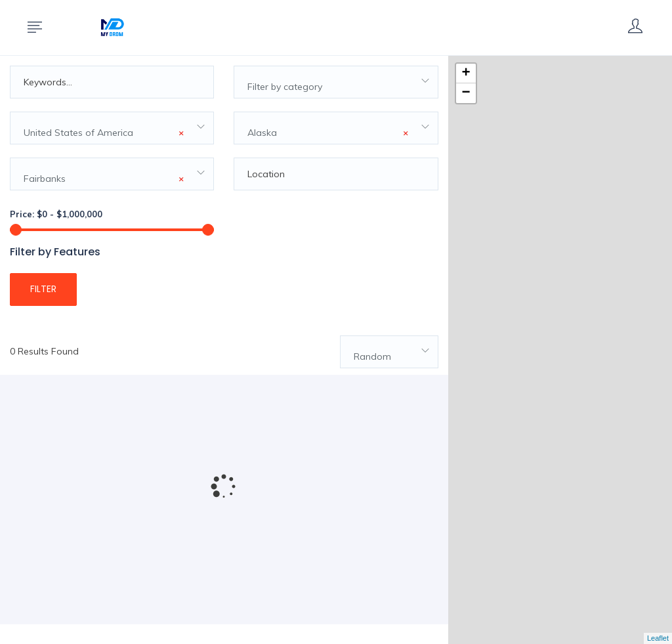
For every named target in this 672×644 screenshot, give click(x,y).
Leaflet (658, 638)
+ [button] (466, 74)
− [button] (466, 93)
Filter (43, 289)
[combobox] (336, 82)
